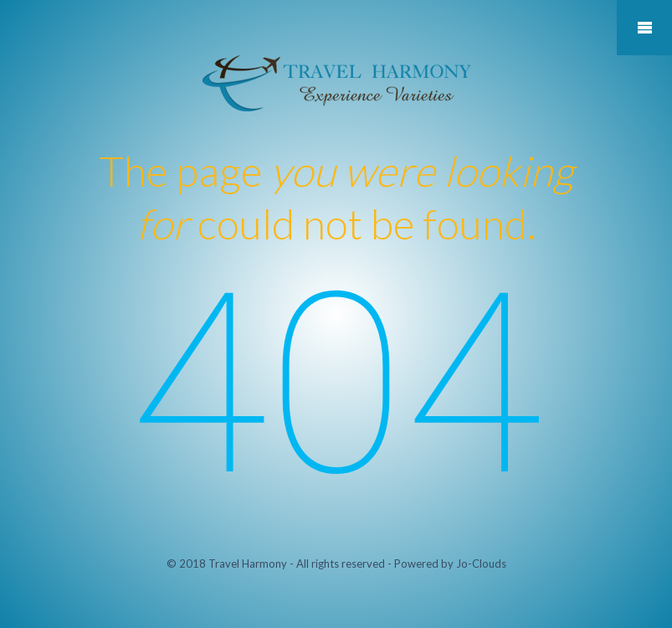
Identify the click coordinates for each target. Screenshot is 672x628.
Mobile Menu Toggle (644, 28)
